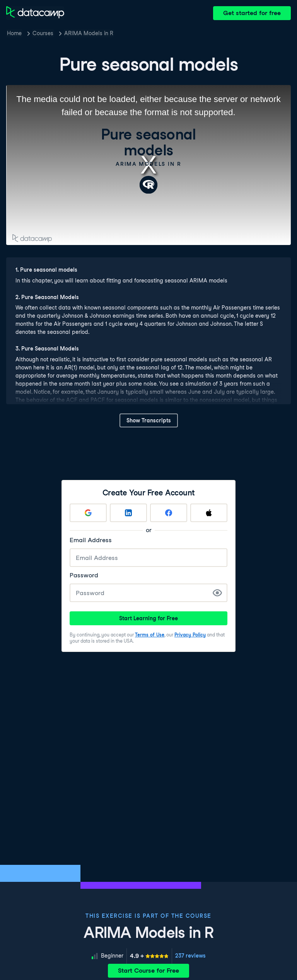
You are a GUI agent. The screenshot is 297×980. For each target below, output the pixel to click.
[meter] (149, 956)
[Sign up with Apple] (209, 513)
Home (14, 33)
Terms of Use (150, 635)
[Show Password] (217, 593)
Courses (43, 33)
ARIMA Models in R (89, 33)
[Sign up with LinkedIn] (128, 513)
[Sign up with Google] (88, 513)
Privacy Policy (190, 635)
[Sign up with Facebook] (169, 513)
